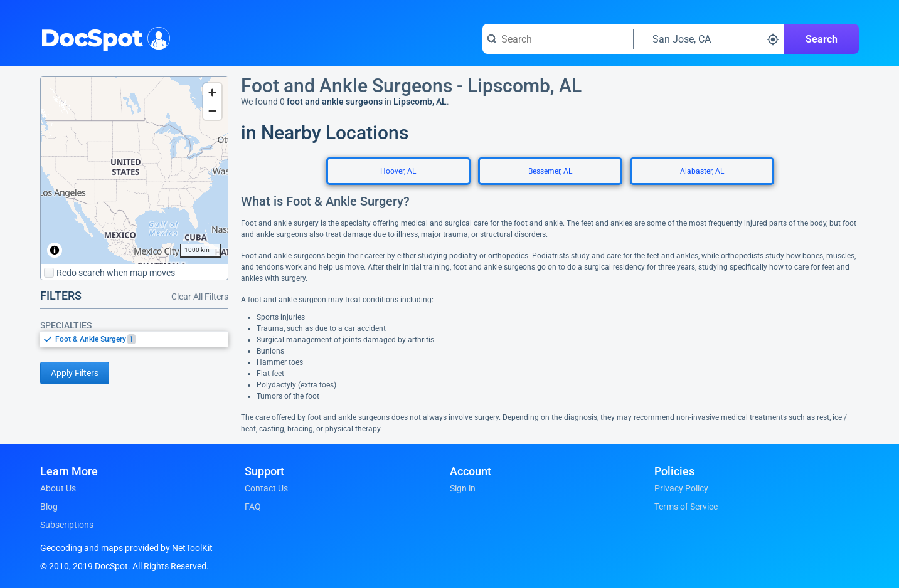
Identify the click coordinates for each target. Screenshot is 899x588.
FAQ (253, 507)
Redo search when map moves (109, 273)
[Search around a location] (709, 39)
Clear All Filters (200, 297)
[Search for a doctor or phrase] (558, 39)
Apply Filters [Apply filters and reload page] (75, 373)
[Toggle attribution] (55, 250)
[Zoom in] (212, 92)
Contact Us (266, 488)
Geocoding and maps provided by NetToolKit (126, 548)
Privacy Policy (681, 488)
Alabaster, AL (702, 171)
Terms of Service (686, 507)
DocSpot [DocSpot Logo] (103, 37)
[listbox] (134, 339)
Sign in (463, 488)
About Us (58, 488)
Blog (49, 507)
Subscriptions (67, 525)
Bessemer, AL (550, 171)
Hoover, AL (398, 171)
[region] (134, 171)
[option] (142, 339)
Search (822, 39)
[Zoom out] (212, 111)
